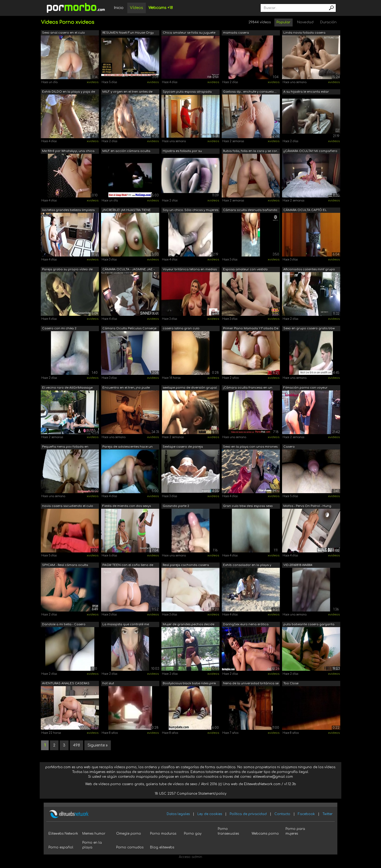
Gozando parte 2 (176, 506)
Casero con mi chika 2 (59, 328)
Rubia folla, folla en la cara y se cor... (251, 151)
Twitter (328, 814)
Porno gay (193, 834)
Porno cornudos (130, 847)
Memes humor (94, 834)
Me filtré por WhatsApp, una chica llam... (68, 152)
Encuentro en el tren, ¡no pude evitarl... (126, 388)
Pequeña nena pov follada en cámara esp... (65, 447)
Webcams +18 (161, 8)
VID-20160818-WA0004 (298, 565)
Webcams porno (265, 834)
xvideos (93, 82)
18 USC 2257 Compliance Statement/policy (191, 794)
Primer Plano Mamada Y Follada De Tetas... (251, 329)
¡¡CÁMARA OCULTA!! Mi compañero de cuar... (310, 152)
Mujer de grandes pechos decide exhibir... (189, 625)
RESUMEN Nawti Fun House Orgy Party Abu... (128, 33)
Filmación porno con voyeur (305, 388)
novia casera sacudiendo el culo (68, 506)
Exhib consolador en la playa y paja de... (247, 566)
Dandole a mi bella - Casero (64, 624)
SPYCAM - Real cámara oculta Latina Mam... (65, 566)
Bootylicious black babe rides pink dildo (189, 684)
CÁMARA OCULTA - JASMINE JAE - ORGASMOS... (128, 270)
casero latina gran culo (181, 328)
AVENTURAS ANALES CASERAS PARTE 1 (66, 684)
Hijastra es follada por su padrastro (182, 152)
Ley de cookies (210, 814)
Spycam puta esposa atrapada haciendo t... (187, 92)
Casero (289, 447)
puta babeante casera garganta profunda (309, 625)
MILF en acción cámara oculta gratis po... (126, 152)
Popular (284, 22)
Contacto (282, 814)
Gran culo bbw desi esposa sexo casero (248, 507)
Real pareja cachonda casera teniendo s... (186, 566)
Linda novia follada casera (304, 33)
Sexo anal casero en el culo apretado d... (63, 33)
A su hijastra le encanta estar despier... (306, 92)
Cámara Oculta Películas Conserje (129, 328)
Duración (328, 22)
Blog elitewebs (162, 847)
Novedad (305, 22)
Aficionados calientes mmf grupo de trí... (309, 270)
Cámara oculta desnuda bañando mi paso (250, 211)
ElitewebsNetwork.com (262, 784)
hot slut (108, 683)
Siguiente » (98, 745)
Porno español (61, 847)
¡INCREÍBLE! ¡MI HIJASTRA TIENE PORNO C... (127, 211)
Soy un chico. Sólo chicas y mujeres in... (190, 211)
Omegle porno (129, 834)
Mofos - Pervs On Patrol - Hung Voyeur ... (307, 507)
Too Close (291, 683)
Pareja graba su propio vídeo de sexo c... (67, 270)
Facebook (306, 814)
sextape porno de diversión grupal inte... (190, 388)
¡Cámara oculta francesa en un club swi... (248, 388)
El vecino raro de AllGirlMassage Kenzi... (67, 388)
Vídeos (137, 8)
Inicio (119, 8)
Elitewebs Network (63, 834)
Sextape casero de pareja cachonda (183, 447)
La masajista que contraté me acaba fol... (126, 625)
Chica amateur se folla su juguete (189, 33)
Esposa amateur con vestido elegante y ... (245, 270)
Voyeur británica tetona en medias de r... (190, 270)
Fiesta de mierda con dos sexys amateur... (127, 507)
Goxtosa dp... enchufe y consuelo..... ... (250, 92)
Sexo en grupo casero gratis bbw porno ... (309, 329)
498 (76, 745)
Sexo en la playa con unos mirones (250, 447)
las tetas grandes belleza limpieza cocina (68, 211)
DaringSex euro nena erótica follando (246, 625)
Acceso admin (190, 857)
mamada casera (236, 33)
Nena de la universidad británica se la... (251, 684)
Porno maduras (163, 834)
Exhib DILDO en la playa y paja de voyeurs (69, 92)
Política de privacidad (248, 814)
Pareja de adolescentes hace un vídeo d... (128, 447)
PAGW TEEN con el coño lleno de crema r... (128, 566)
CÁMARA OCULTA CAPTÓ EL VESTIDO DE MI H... (305, 211)
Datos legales (178, 814)
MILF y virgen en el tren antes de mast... (127, 92)
